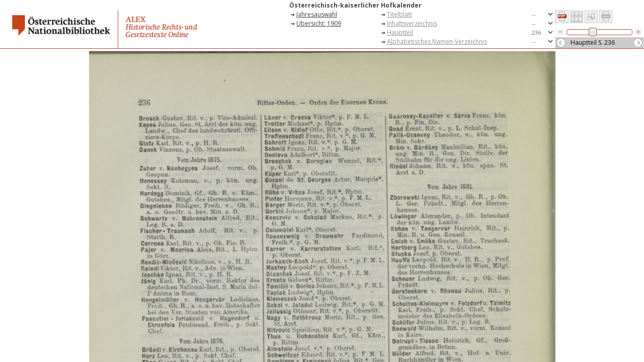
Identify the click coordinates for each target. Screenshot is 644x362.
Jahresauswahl (317, 14)
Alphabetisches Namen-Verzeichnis (437, 41)
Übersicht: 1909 (319, 23)
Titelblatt (399, 14)
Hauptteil (400, 32)
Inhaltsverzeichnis (412, 23)
